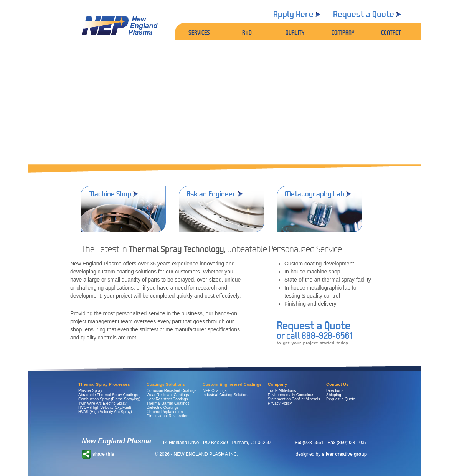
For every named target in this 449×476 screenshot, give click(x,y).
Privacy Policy (280, 403)
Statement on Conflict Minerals (294, 399)
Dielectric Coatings (163, 408)
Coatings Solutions (166, 384)
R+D (247, 32)
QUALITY (295, 32)
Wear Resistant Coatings (168, 395)
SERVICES (199, 32)
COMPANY (343, 32)
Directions (335, 391)
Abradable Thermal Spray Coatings (108, 395)
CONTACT (391, 32)
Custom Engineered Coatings (232, 384)
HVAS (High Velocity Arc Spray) (105, 412)
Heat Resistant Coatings (167, 399)
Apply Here (293, 14)
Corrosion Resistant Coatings (172, 391)
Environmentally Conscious (291, 395)
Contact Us (337, 384)
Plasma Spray (90, 391)
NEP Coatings (215, 391)
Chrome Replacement (165, 412)
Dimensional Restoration (168, 416)
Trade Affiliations (282, 391)
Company (277, 384)
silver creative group (344, 454)
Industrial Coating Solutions (226, 395)
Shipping (334, 395)
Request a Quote (364, 14)
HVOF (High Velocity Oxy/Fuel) (105, 408)
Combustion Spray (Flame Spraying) (109, 399)
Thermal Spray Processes (104, 384)
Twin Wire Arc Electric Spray (102, 403)
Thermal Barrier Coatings (168, 403)
